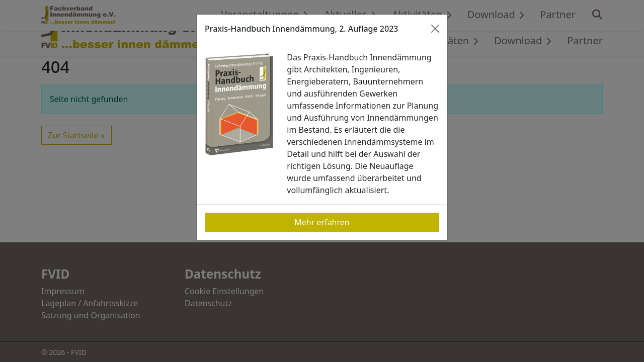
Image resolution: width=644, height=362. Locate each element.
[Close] (435, 29)
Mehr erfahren (322, 222)
